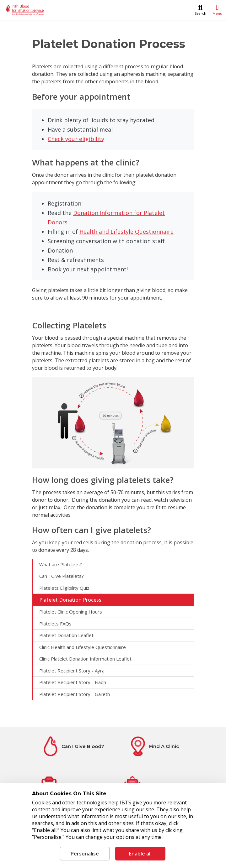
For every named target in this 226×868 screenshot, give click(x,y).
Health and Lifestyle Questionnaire (126, 232)
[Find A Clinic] (153, 746)
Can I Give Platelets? (62, 576)
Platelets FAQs (55, 624)
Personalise (85, 854)
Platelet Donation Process (70, 600)
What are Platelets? (61, 564)
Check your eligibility (76, 139)
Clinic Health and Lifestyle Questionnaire (83, 647)
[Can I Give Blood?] (73, 746)
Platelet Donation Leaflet (66, 635)
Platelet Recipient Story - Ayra (72, 671)
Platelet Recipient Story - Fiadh (73, 682)
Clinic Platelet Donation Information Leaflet (85, 659)
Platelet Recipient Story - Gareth (75, 694)
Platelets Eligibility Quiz (64, 588)
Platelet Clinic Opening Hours (71, 612)
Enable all (140, 854)
